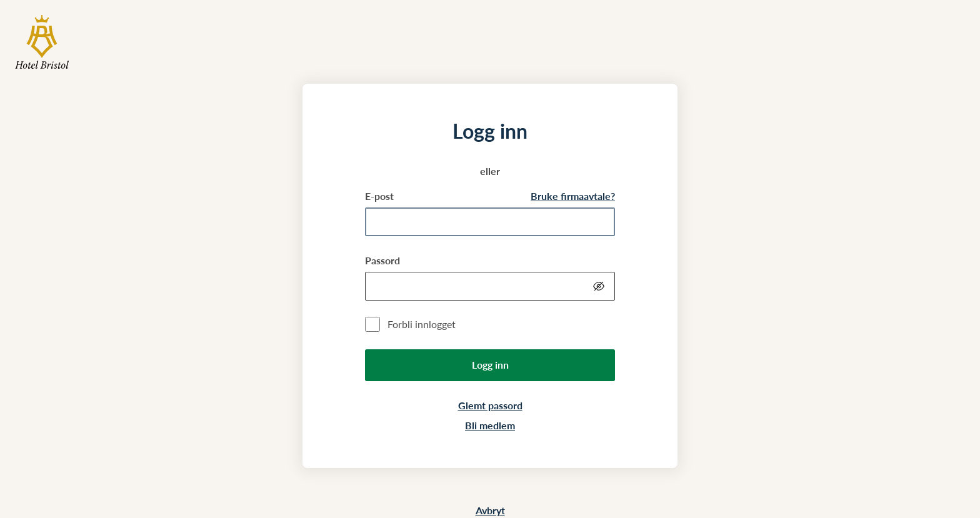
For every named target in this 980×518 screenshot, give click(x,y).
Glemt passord (490, 405)
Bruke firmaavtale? (573, 196)
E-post (379, 196)
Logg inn (490, 365)
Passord (382, 260)
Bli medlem (490, 425)
